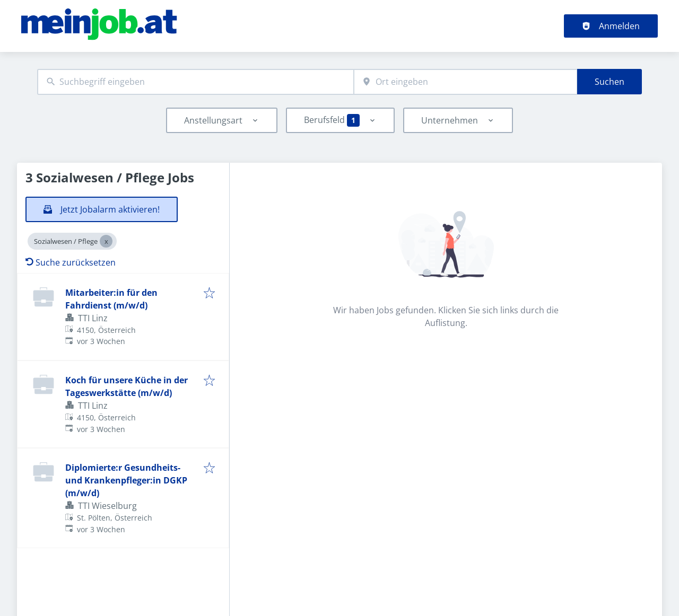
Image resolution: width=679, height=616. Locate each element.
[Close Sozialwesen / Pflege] (106, 241)
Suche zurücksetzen (71, 262)
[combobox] (195, 82)
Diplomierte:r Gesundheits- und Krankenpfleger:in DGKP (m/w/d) (126, 480)
